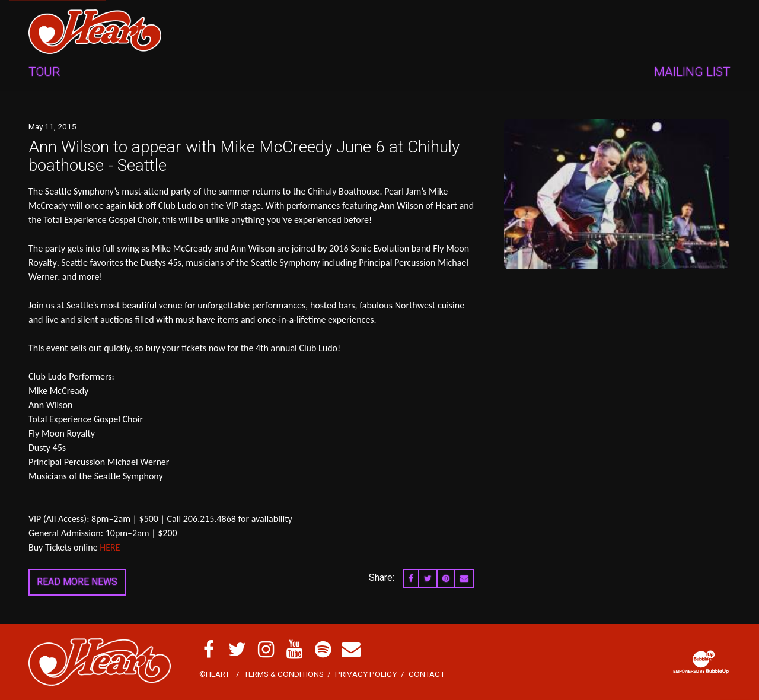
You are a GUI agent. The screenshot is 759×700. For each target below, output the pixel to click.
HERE (110, 547)
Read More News (77, 582)
